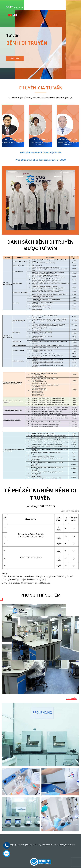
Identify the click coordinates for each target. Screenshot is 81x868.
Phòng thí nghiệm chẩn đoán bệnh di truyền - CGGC (41, 160)
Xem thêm (15, 59)
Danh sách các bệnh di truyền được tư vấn (41, 153)
